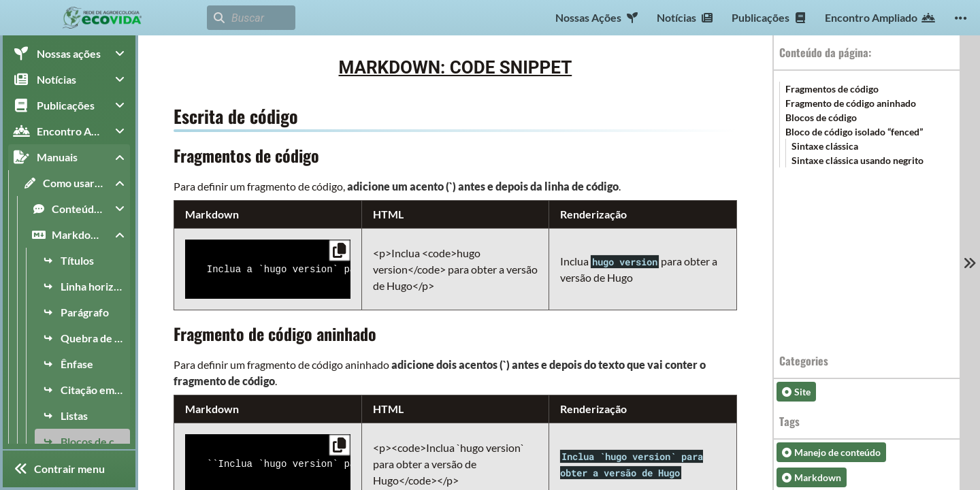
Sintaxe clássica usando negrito (857, 160)
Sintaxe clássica (825, 146)
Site (796, 392)
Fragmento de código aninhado (851, 103)
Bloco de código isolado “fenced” (854, 132)
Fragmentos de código (832, 89)
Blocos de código (821, 117)
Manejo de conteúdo (831, 452)
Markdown (812, 477)
